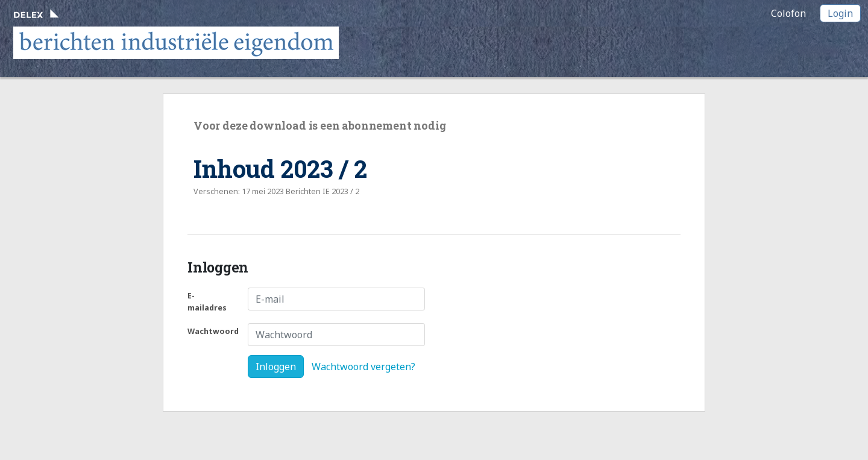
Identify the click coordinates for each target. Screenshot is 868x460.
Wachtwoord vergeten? (363, 367)
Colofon (788, 13)
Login (840, 13)
